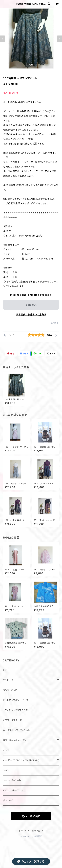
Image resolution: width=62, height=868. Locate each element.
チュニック (8, 800)
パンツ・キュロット (12, 690)
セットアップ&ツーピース (16, 700)
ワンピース (8, 680)
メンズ (6, 750)
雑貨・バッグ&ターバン (14, 740)
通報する (55, 323)
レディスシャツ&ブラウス (15, 710)
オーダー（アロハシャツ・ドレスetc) (21, 760)
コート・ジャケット (12, 780)
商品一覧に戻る (31, 816)
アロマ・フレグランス (13, 790)
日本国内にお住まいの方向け (31, 314)
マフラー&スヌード (12, 720)
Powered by (31, 836)
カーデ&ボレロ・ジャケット (16, 730)
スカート (7, 670)
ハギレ (6, 770)
